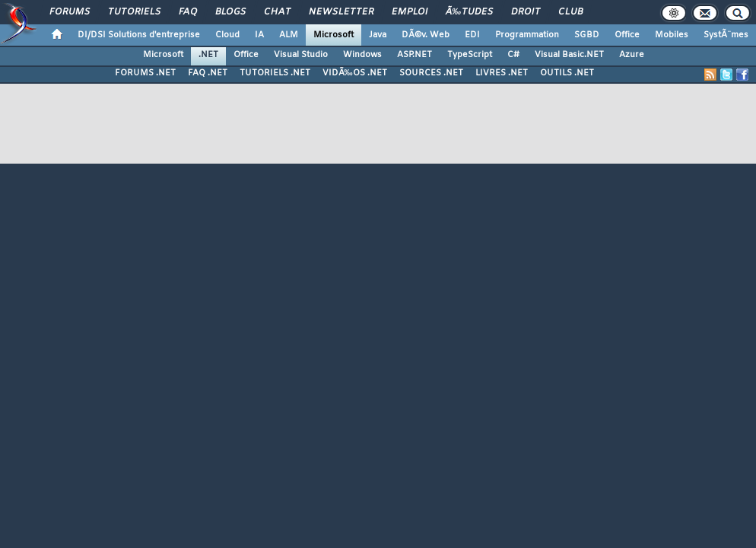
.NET (208, 55)
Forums (70, 12)
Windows (362, 55)
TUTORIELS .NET (275, 73)
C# (513, 55)
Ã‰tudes (469, 12)
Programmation (527, 35)
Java (378, 35)
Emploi (410, 12)
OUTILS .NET (567, 73)
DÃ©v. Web (426, 35)
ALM (289, 35)
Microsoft (334, 35)
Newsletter (341, 12)
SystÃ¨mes (726, 35)
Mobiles (672, 35)
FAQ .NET (208, 73)
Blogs (230, 12)
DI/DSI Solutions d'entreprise (139, 35)
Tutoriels (134, 12)
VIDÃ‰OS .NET (355, 73)
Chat (277, 12)
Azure (632, 55)
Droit (526, 12)
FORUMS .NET (145, 73)
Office (627, 35)
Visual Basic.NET (569, 55)
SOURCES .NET (431, 73)
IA (259, 35)
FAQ (188, 12)
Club (570, 12)
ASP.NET (415, 55)
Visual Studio (301, 55)
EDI (472, 35)
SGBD (587, 35)
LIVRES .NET (502, 73)
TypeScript (470, 55)
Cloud (227, 35)
